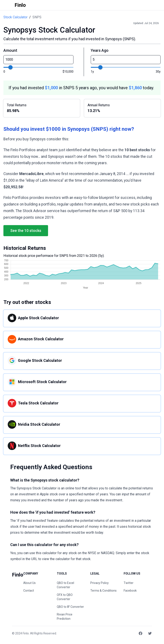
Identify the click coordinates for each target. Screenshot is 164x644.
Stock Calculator (15, 17)
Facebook (130, 591)
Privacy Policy (100, 583)
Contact (29, 591)
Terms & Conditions (103, 591)
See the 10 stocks (26, 231)
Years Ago (100, 50)
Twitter (129, 583)
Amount (10, 50)
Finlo (26, 633)
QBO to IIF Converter (70, 607)
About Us (29, 583)
